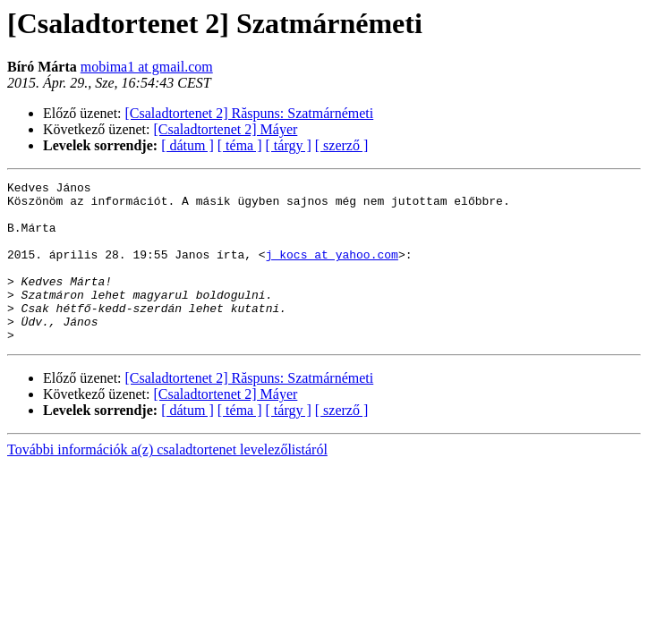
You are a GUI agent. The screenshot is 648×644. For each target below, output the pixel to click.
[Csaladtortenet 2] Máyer (226, 129)
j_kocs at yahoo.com (332, 270)
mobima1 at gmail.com (147, 67)
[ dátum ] (188, 145)
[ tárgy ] (289, 145)
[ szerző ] (342, 145)
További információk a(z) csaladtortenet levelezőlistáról (167, 482)
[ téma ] (240, 145)
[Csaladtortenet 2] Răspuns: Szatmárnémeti (250, 113)
